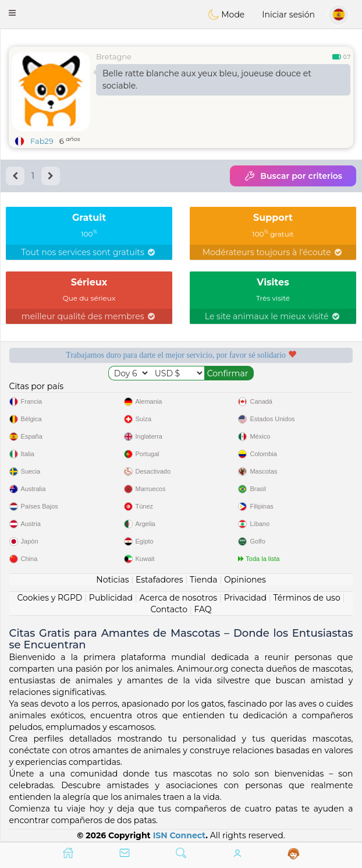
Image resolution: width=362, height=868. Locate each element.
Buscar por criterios (293, 176)
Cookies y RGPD (49, 598)
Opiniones (245, 580)
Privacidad (245, 598)
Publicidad (111, 598)
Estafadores (159, 580)
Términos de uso (306, 598)
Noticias (112, 580)
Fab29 (42, 141)
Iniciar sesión (288, 15)
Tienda (203, 580)
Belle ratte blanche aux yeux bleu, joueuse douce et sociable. (207, 80)
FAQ (203, 609)
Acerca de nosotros (179, 598)
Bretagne (114, 57)
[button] (12, 13)
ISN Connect (180, 835)
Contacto (169, 609)
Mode (226, 15)
